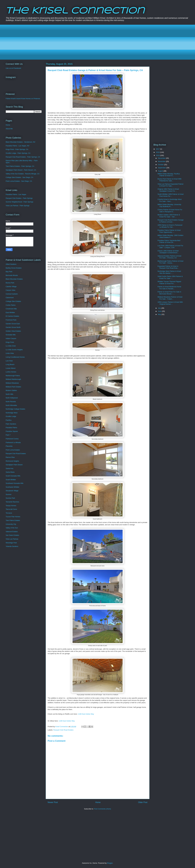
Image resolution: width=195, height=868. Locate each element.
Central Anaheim (12, 294)
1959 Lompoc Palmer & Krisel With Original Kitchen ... (170, 303)
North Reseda (11, 402)
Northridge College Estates (15, 409)
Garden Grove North (13, 327)
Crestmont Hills (11, 309)
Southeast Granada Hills (15, 483)
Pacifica (9, 420)
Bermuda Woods (12, 275)
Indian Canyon (11, 338)
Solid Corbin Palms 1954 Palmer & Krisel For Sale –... (170, 277)
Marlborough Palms (13, 376)
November (162, 161)
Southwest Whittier (13, 487)
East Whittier (10, 312)
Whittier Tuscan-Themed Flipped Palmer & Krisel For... (169, 282)
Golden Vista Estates (13, 331)
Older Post (143, 802)
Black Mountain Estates (14, 279)
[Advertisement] (81, 42)
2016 (158, 152)
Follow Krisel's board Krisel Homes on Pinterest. (23, 99)
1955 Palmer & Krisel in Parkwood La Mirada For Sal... (170, 226)
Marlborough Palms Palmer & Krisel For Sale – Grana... (170, 262)
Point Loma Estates (13, 450)
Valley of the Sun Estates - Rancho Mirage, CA (23, 174)
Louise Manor (11, 368)
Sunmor (9, 494)
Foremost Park (11, 320)
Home (98, 802)
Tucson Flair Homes (13, 517)
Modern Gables (11, 390)
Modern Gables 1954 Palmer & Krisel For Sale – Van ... (169, 216)
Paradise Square (12, 431)
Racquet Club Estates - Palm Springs (19, 198)
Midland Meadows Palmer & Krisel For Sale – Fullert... (170, 298)
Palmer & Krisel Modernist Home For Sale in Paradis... (169, 288)
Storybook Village (12, 491)
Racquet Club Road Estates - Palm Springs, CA (23, 157)
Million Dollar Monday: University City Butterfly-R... (169, 205)
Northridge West (12, 413)
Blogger (110, 863)
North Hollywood (12, 398)
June (160, 311)
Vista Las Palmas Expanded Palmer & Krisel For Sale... (171, 185)
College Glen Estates (13, 301)
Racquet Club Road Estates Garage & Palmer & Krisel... (171, 221)
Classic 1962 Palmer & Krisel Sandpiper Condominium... (168, 252)
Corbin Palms (11, 305)
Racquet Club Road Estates (63, 730)
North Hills (10, 394)
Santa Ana (10, 468)
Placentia (9, 446)
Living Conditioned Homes (15, 357)
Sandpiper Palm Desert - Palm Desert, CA (21, 170)
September (162, 168)
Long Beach (10, 364)
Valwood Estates (12, 532)
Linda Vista (10, 353)
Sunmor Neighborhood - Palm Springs (20, 202)
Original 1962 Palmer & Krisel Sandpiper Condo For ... (168, 190)
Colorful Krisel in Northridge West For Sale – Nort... (170, 200)
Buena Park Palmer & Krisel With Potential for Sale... (170, 180)
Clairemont (10, 298)
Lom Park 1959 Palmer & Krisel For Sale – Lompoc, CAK (170, 247)
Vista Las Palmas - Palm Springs (18, 206)
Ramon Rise (10, 457)
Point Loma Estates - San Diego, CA (19, 181)
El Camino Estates (12, 316)
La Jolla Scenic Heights (14, 350)
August (161, 171)
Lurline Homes (11, 372)
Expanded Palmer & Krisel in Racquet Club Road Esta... (168, 267)
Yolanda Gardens (12, 546)
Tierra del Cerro (11, 509)
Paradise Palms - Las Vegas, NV (18, 146)
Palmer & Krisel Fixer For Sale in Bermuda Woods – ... (169, 293)
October (161, 165)
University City (11, 524)
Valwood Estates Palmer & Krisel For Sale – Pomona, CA (169, 257)
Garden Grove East (13, 324)
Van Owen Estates (12, 535)
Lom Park (9, 361)
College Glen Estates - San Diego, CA (20, 177)
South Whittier (11, 480)
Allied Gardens (11, 264)
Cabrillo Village (11, 287)
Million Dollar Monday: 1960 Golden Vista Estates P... (170, 236)
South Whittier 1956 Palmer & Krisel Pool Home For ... (171, 195)
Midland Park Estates (13, 387)
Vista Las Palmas (12, 539)
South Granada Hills (13, 476)
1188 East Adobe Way (86, 714)
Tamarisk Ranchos (12, 502)
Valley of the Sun (12, 528)
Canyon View (11, 290)
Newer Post (53, 802)
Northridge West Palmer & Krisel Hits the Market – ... (169, 272)
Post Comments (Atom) (103, 809)
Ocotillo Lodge (11, 416)
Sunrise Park (10, 498)
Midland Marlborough (13, 379)
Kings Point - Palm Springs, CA (17, 149)
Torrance (9, 513)
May (160, 314)
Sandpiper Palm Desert (14, 465)
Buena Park (10, 283)
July (160, 308)
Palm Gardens (11, 424)
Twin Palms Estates (13, 520)
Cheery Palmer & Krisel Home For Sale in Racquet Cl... (170, 211)
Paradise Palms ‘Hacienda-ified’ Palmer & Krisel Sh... (169, 241)
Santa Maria (10, 472)
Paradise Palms (11, 428)
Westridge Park (11, 543)
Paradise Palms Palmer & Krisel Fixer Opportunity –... (169, 231)
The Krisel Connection (75, 11)
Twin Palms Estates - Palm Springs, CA (20, 166)
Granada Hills (11, 335)
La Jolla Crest (11, 346)
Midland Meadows (12, 383)
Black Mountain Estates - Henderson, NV (21, 142)
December (162, 158)
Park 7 (8, 435)
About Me (9, 129)
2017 (158, 149)
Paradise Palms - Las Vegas (16, 194)
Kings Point (10, 342)
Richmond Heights (12, 461)
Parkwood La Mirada (13, 442)
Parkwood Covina (12, 439)
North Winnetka (11, 405)
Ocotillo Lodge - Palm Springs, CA (18, 153)
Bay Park (9, 272)
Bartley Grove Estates (14, 268)
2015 (158, 155)
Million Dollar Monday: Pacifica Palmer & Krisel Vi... (169, 175)
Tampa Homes (11, 506)
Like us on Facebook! (14, 68)
